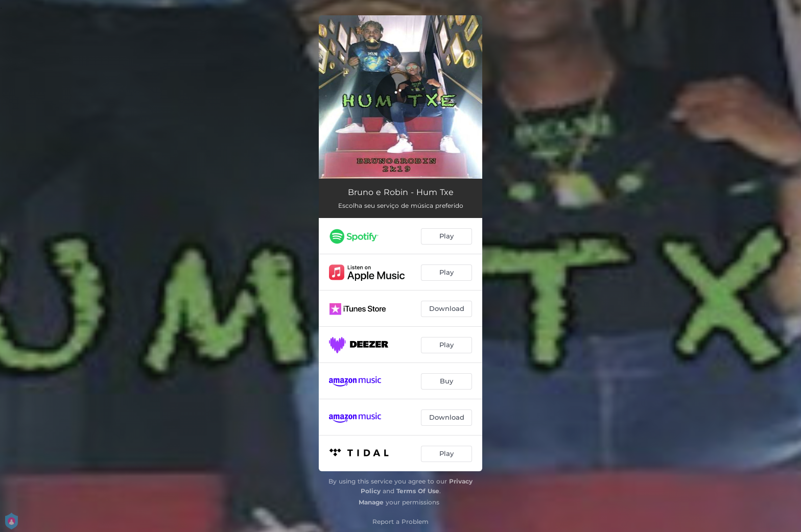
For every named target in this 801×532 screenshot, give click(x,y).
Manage (371, 502)
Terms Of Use (418, 491)
